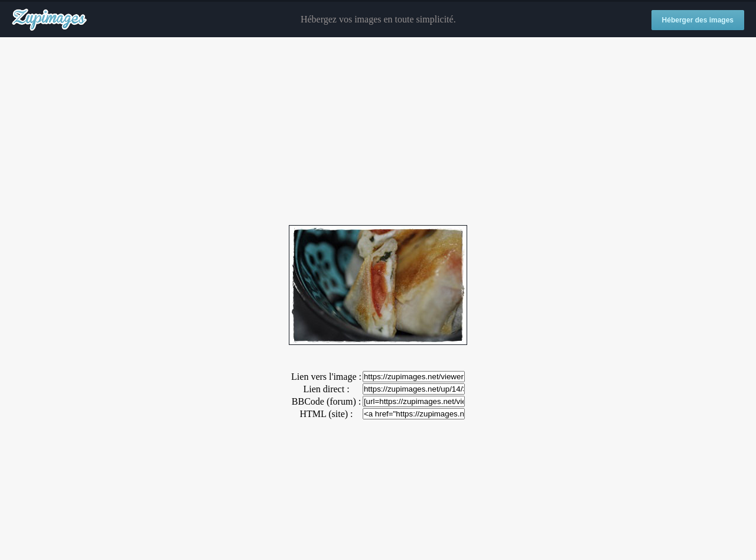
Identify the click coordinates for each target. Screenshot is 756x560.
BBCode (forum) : (326, 401)
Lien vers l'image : (326, 377)
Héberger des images (698, 20)
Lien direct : (326, 389)
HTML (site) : (326, 414)
